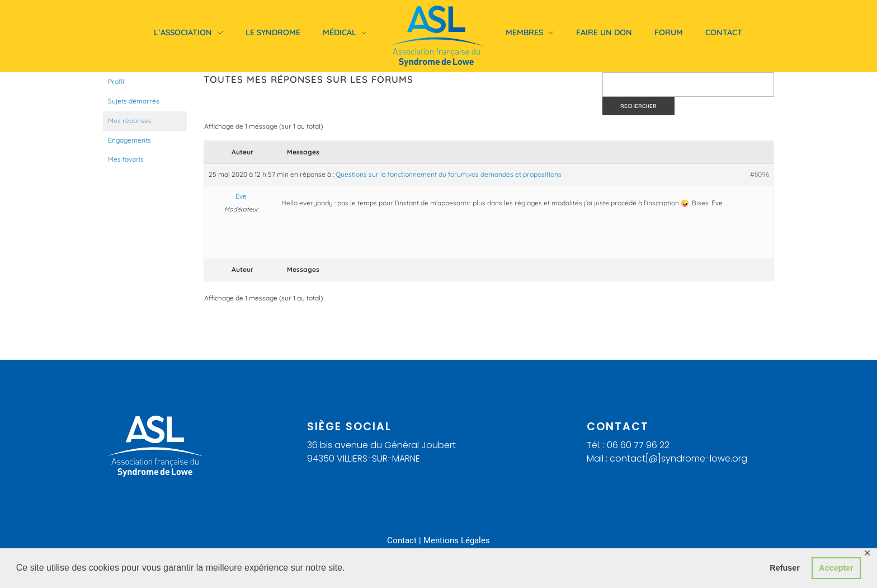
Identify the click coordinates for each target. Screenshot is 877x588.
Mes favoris (126, 159)
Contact (402, 540)
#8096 (760, 174)
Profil (116, 81)
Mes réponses (130, 121)
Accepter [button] (836, 568)
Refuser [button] (785, 568)
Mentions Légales (457, 540)
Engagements (129, 140)
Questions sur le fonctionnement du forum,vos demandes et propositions (449, 174)
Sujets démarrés (134, 101)
